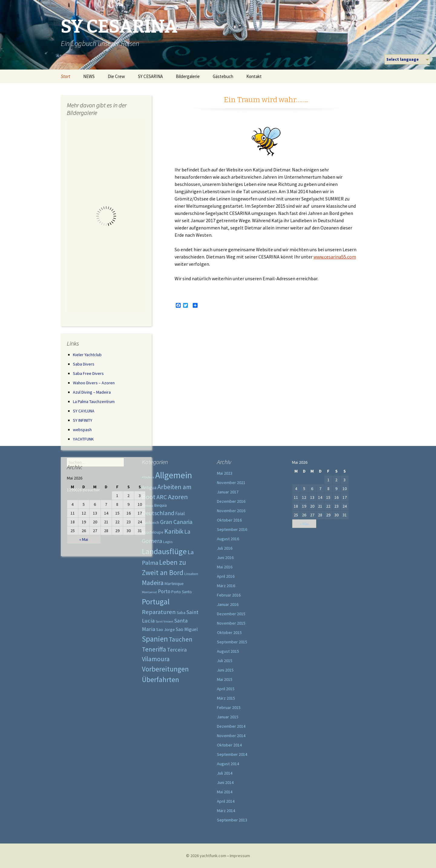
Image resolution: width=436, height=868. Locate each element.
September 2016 (232, 529)
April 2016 (226, 576)
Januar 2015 (228, 717)
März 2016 (226, 586)
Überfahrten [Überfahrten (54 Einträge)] (161, 680)
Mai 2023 (225, 473)
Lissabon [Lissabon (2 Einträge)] (191, 574)
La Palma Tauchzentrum (94, 401)
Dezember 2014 (231, 726)
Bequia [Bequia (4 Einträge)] (161, 505)
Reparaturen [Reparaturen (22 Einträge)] (159, 612)
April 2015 (226, 689)
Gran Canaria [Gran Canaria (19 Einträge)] (176, 522)
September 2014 (232, 754)
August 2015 (228, 651)
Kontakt (254, 76)
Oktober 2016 (229, 520)
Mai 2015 (225, 679)
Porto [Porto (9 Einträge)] (164, 591)
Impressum (240, 856)
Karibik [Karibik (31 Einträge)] (174, 531)
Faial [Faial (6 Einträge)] (180, 514)
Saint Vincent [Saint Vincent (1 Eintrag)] (164, 621)
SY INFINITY (83, 420)
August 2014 (228, 764)
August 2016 (228, 539)
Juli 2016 (225, 548)
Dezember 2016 (231, 501)
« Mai (84, 539)
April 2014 (226, 801)
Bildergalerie (188, 76)
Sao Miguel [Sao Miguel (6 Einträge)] (187, 629)
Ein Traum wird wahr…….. (266, 100)
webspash (82, 430)
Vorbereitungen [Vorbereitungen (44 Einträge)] (165, 669)
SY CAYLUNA (84, 411)
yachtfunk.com (213, 856)
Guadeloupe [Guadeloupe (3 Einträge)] (153, 532)
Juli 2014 (225, 773)
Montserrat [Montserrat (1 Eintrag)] (149, 592)
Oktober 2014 (229, 745)
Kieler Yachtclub (87, 355)
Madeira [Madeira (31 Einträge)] (153, 583)
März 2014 (226, 811)
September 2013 (232, 820)
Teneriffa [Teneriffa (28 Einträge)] (154, 649)
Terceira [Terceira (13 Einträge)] (177, 650)
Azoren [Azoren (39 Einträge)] (178, 497)
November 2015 (231, 623)
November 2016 (231, 511)
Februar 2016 (229, 595)
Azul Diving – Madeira (92, 392)
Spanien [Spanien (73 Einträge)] (155, 639)
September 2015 (232, 642)
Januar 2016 (228, 604)
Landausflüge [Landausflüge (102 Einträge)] (164, 551)
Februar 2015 (229, 707)
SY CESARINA (150, 76)
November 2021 (231, 483)
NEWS (89, 76)
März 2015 (226, 698)
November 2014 (231, 736)
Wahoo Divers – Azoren (94, 383)
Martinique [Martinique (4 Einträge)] (174, 584)
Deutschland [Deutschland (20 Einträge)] (158, 513)
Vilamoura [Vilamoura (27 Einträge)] (156, 659)
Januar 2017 (228, 492)
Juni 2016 (225, 558)
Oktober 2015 (229, 632)
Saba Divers (84, 364)
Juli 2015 (225, 661)
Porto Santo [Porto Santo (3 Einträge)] (182, 592)
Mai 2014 (225, 792)
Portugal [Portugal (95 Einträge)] (156, 601)
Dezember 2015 (231, 614)
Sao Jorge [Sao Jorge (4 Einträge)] (166, 629)
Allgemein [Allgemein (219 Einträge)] (174, 475)
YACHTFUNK (83, 439)
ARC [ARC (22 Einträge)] (162, 497)
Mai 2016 (225, 567)
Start (66, 76)
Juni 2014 (225, 782)
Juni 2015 (225, 670)
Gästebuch (223, 76)
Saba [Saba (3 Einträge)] (181, 613)
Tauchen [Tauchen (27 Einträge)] (181, 639)
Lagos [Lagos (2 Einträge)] (168, 542)
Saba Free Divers (88, 373)
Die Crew (116, 76)
